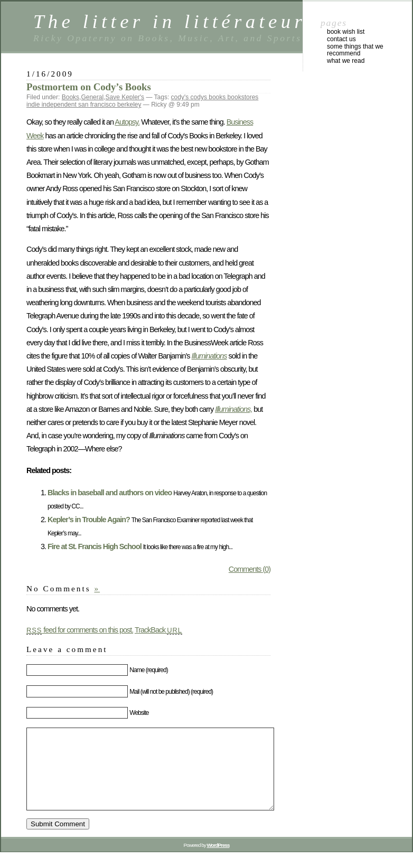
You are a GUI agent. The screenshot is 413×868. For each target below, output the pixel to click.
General (92, 97)
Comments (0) (250, 569)
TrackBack (158, 630)
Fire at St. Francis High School (95, 546)
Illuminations (209, 356)
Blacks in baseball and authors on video (110, 493)
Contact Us (341, 39)
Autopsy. (127, 122)
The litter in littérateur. (173, 21)
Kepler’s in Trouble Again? (89, 520)
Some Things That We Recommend (355, 50)
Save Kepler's (125, 97)
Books (71, 97)
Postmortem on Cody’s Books (89, 87)
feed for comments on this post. (80, 630)
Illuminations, (233, 409)
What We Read (346, 61)
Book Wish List (346, 32)
